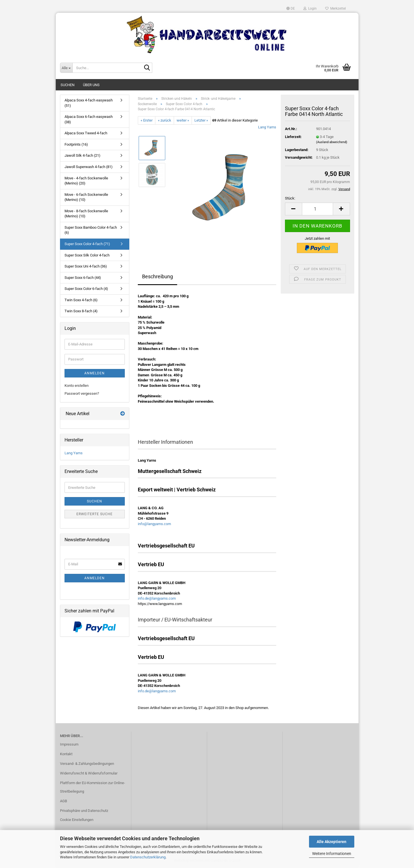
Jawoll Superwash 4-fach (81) (89, 167)
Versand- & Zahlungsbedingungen (87, 764)
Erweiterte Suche (95, 514)
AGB (64, 801)
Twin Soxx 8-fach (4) (81, 311)
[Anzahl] (318, 209)
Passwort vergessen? (82, 393)
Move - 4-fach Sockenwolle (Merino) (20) (86, 181)
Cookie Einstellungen (77, 820)
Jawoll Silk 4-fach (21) (82, 155)
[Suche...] (66, 68)
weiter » (183, 120)
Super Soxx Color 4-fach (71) (87, 244)
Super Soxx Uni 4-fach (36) (86, 266)
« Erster (147, 120)
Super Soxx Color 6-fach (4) (86, 289)
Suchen (67, 85)
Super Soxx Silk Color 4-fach (87, 255)
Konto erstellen (77, 386)
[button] (291, 9)
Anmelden (95, 373)
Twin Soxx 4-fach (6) (81, 300)
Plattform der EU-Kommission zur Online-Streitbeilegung (93, 787)
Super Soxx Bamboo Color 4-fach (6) (91, 230)
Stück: (290, 198)
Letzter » (201, 120)
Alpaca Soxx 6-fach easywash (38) (89, 119)
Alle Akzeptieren (332, 842)
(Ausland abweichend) (332, 142)
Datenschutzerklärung (148, 857)
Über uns (91, 85)
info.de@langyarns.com (157, 598)
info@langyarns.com (154, 524)
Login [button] (310, 9)
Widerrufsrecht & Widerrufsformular (89, 773)
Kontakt (66, 754)
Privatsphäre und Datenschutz (84, 811)
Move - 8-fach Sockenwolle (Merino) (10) (86, 214)
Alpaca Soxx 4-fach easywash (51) (89, 103)
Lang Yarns (267, 127)
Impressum (69, 744)
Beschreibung (157, 276)
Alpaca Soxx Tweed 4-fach (86, 133)
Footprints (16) (76, 144)
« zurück (165, 120)
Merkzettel (335, 9)
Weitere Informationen (332, 854)
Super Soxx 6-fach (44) (83, 278)
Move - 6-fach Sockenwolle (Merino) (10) (86, 197)
